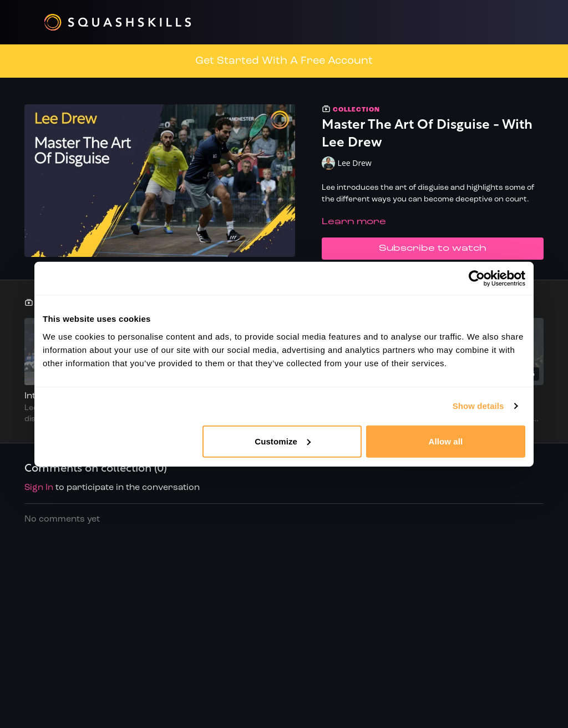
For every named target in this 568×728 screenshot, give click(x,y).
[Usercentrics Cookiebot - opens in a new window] (477, 279)
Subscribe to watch (433, 249)
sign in (39, 488)
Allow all (446, 441)
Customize (283, 441)
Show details (478, 406)
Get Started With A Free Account (284, 61)
